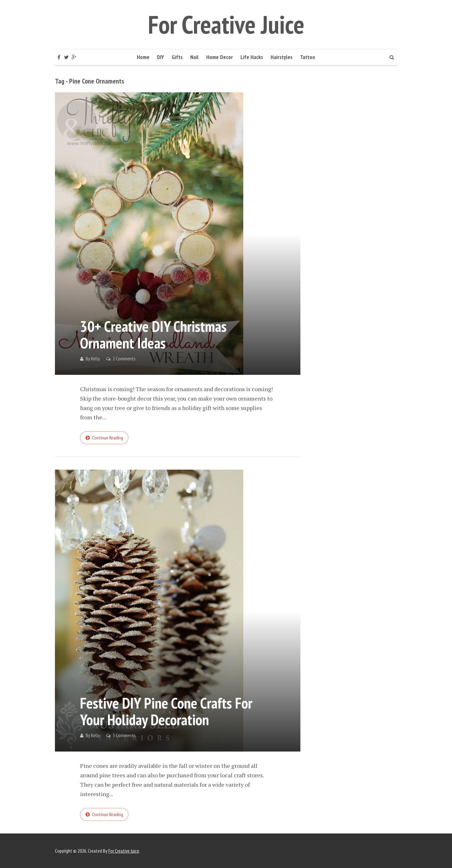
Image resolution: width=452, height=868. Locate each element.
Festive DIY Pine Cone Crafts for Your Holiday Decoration (166, 711)
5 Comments (124, 735)
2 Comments (124, 359)
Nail (194, 57)
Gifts (177, 57)
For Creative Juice (226, 24)
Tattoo (308, 57)
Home (143, 57)
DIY (161, 57)
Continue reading (108, 438)
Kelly (95, 359)
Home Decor (220, 57)
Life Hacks (252, 57)
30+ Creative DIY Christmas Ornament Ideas (153, 334)
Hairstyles (282, 57)
